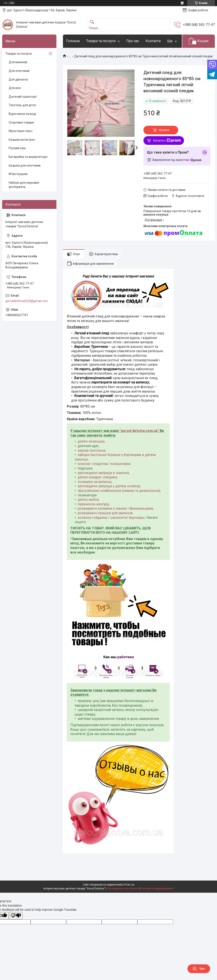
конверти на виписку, (95, 482)
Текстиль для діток (22, 105)
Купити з (167, 140)
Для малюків (18, 62)
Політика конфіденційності (157, 889)
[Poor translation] (16, 916)
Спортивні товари (21, 122)
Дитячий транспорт (23, 97)
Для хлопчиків (19, 71)
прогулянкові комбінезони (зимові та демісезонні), (119, 491)
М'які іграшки (18, 174)
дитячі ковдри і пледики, (98, 477)
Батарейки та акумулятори (28, 157)
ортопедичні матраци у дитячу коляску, (109, 486)
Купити (164, 130)
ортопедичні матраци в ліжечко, (104, 473)
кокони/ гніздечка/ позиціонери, (104, 464)
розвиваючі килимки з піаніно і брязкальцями (115, 508)
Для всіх (15, 88)
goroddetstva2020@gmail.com (27, 301)
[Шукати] (92, 22)
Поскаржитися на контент (123, 889)
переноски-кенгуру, (94, 504)
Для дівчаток (18, 79)
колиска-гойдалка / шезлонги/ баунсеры (111, 518)
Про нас (133, 41)
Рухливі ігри (17, 148)
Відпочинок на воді (22, 114)
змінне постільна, (92, 450)
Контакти (153, 41)
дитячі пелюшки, (91, 441)
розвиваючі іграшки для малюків (105, 513)
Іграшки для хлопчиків (25, 165)
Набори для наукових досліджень (24, 185)
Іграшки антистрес (22, 140)
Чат (199, 969)
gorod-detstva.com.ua (139, 431)
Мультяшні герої (21, 131)
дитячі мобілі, (89, 500)
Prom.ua (129, 885)
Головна (73, 41)
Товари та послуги (101, 41)
